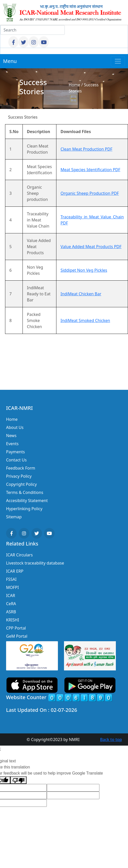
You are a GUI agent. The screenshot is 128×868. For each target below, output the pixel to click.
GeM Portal (17, 636)
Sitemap (14, 517)
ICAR (11, 596)
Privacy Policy (19, 476)
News (11, 436)
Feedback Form (21, 468)
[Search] (33, 30)
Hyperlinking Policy (24, 509)
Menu (10, 61)
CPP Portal (16, 628)
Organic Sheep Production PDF (90, 193)
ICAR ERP (15, 571)
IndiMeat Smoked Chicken (85, 320)
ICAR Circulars (19, 555)
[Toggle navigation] (118, 61)
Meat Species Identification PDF (90, 170)
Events (12, 444)
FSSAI (11, 579)
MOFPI (12, 587)
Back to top (111, 740)
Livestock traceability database (35, 563)
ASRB (11, 612)
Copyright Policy (21, 484)
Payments (15, 452)
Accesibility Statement (27, 501)
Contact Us (16, 460)
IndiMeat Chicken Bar (81, 294)
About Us (15, 427)
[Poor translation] (18, 780)
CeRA (11, 604)
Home (75, 85)
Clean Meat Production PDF (86, 149)
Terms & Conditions (25, 492)
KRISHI (13, 620)
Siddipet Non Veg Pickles (84, 270)
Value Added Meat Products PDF (91, 247)
